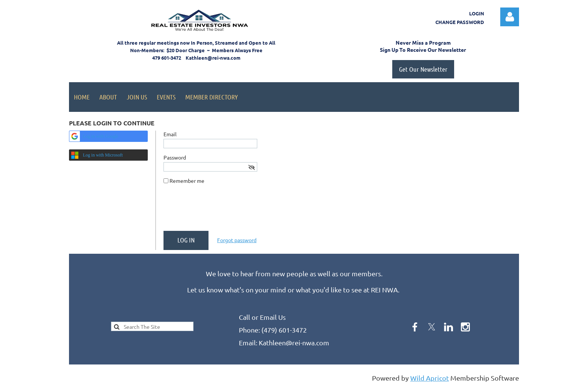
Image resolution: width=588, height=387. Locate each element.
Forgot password (237, 240)
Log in (510, 17)
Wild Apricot (430, 378)
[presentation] (220, 211)
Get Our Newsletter (423, 69)
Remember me (187, 181)
